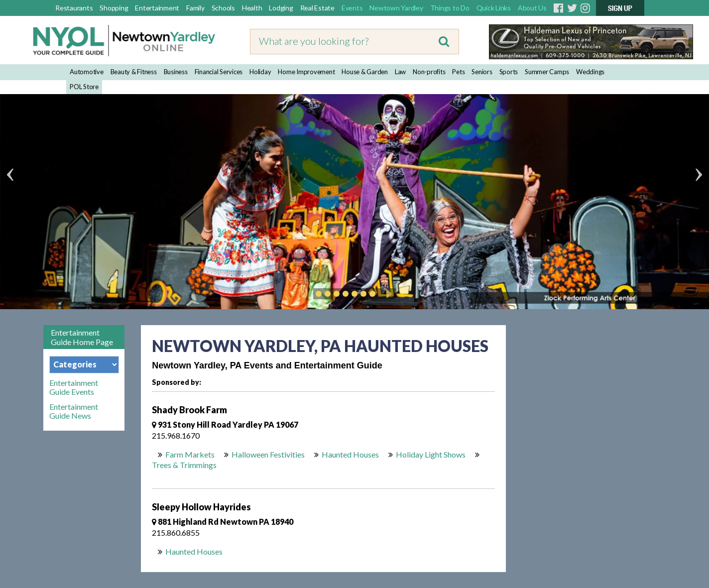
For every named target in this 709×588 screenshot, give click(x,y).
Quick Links (494, 8)
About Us (532, 8)
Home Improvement (306, 72)
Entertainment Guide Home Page (82, 337)
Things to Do (450, 8)
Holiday (260, 72)
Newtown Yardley (396, 8)
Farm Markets (190, 454)
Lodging (281, 8)
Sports (509, 72)
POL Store (84, 87)
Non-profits (429, 72)
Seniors (482, 72)
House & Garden (365, 72)
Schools (223, 8)
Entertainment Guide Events (74, 387)
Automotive (87, 72)
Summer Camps (547, 72)
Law (400, 72)
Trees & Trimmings (184, 465)
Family (195, 8)
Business (176, 72)
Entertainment (157, 8)
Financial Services (219, 72)
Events (352, 8)
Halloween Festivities (268, 454)
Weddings (590, 72)
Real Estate (317, 8)
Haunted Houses (350, 454)
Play (387, 294)
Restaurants (74, 8)
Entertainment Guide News (74, 411)
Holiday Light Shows (431, 454)
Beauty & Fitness (134, 72)
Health (252, 8)
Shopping (114, 8)
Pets (458, 72)
